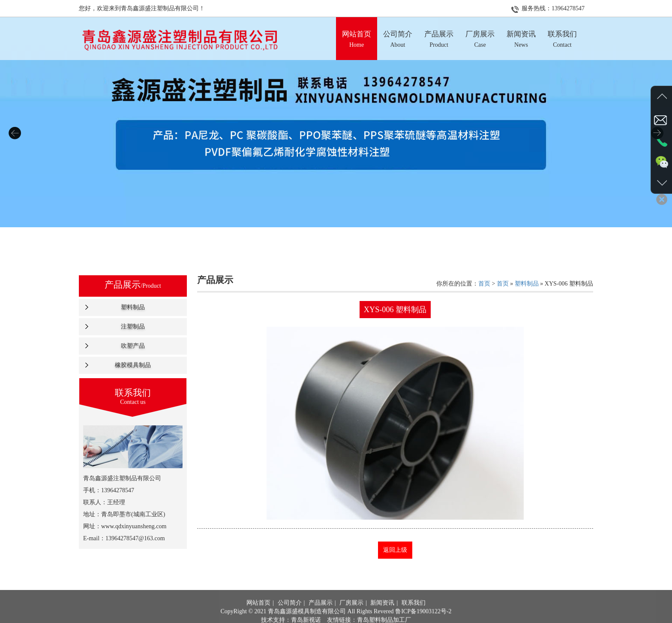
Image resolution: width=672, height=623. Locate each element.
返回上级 (395, 550)
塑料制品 (133, 307)
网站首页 (258, 613)
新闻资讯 (382, 613)
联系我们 (414, 613)
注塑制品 (133, 327)
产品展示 (321, 613)
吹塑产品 (133, 346)
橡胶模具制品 (133, 365)
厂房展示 (351, 613)
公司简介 (290, 613)
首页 (484, 284)
